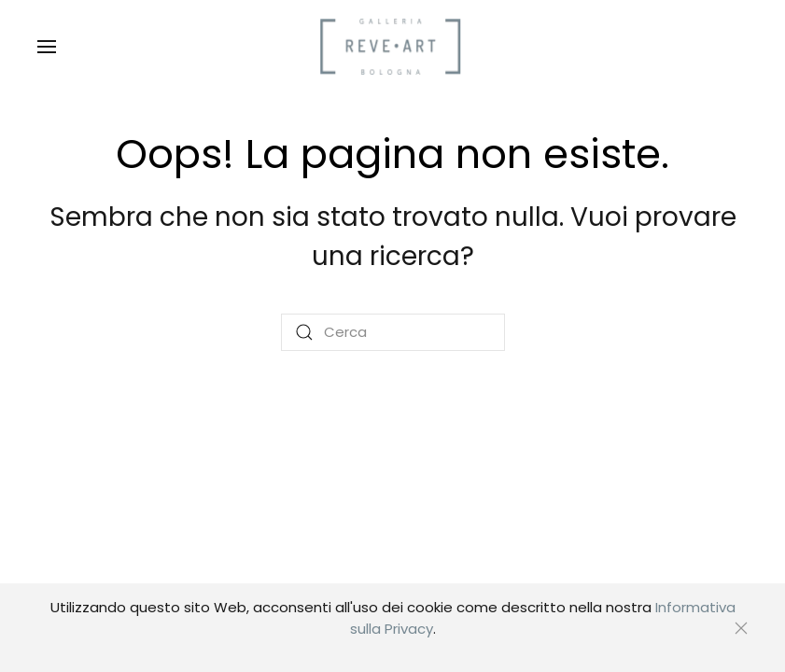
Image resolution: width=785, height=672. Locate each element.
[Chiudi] (741, 628)
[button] (47, 47)
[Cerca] (393, 332)
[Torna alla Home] (393, 47)
